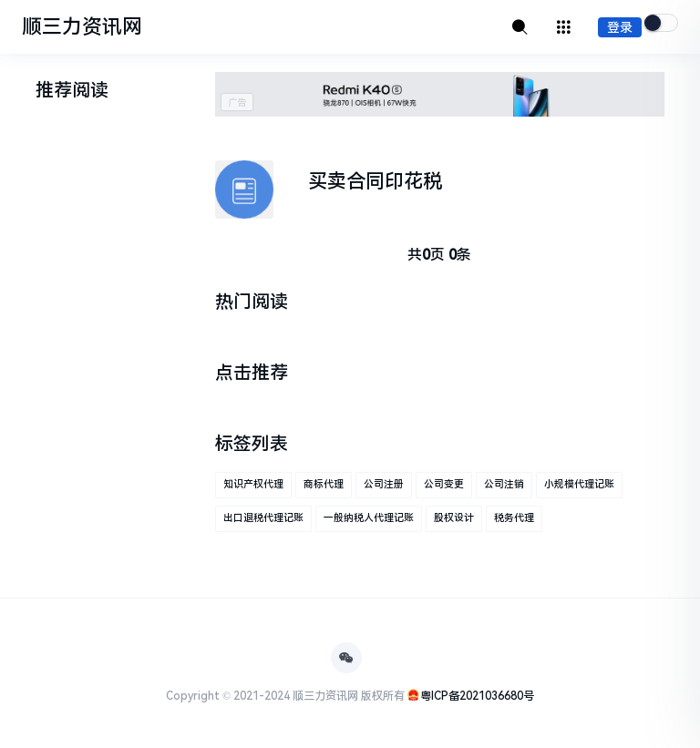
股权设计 (454, 518)
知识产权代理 (253, 484)
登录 (620, 27)
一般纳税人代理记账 (369, 518)
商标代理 (324, 484)
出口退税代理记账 (263, 518)
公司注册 (384, 484)
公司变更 (444, 484)
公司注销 (504, 484)
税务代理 (514, 518)
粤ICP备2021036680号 (477, 696)
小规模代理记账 (579, 484)
